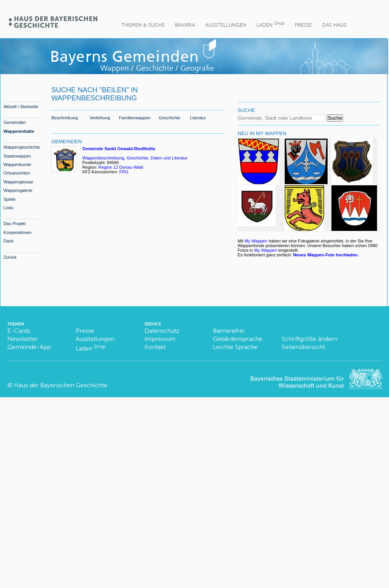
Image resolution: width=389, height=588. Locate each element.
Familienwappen (135, 118)
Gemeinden (15, 122)
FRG (125, 172)
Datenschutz (162, 331)
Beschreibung (65, 118)
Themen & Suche (143, 25)
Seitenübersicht (303, 347)
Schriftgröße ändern (309, 339)
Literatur (198, 118)
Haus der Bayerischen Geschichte (61, 385)
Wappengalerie (18, 190)
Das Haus (334, 25)
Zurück (10, 257)
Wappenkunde (17, 164)
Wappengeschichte (22, 147)
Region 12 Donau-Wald (121, 167)
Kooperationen (18, 232)
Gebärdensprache (238, 339)
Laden (270, 24)
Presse (303, 25)
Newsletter (23, 339)
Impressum (160, 339)
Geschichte (170, 118)
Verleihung (100, 118)
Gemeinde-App (29, 347)
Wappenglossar (18, 182)
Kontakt (155, 347)
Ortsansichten (17, 173)
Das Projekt (15, 224)
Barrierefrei (229, 331)
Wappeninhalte (19, 131)
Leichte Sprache (235, 347)
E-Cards (19, 331)
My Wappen (256, 241)
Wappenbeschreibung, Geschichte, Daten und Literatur (135, 158)
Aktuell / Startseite (21, 107)
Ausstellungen (226, 25)
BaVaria (185, 25)
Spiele (9, 199)
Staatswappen (17, 156)
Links (8, 208)
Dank (8, 241)
